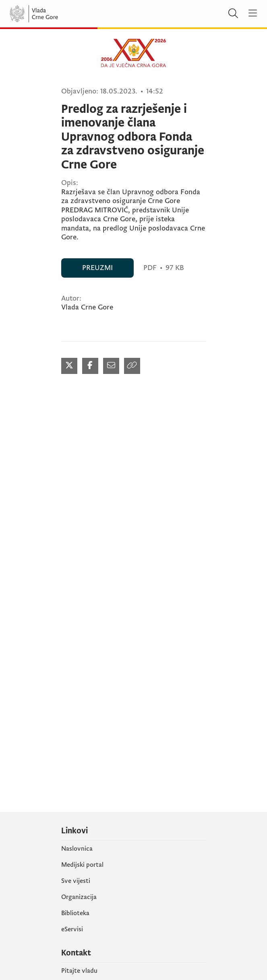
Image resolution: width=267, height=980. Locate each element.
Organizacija (79, 897)
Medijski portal (82, 865)
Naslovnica (77, 849)
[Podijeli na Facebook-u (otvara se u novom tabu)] (90, 366)
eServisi (72, 929)
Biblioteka (75, 913)
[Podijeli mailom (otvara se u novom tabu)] (111, 366)
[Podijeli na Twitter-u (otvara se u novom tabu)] (69, 366)
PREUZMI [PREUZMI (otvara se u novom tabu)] (97, 268)
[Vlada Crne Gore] (58, 14)
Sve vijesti (76, 881)
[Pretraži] (233, 14)
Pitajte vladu (79, 971)
